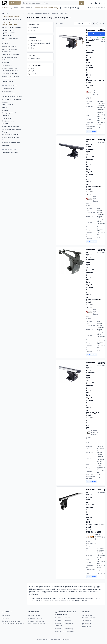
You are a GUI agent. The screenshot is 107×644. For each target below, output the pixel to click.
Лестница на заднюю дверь (11, 143)
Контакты (102, 8)
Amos (32, 68)
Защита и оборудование (10, 152)
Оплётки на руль (7, 60)
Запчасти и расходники (10, 16)
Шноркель (5, 124)
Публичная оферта (35, 618)
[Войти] (89, 3)
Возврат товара (34, 615)
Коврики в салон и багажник (11, 27)
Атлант (32, 74)
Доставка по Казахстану (64, 629)
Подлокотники (6, 52)
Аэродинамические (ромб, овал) (39, 44)
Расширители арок (8, 94)
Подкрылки (5, 63)
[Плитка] (96, 24)
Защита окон (6, 116)
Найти (82, 3)
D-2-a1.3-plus (88, 441)
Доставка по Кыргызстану (65, 632)
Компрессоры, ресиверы (10, 137)
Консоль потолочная (9, 140)
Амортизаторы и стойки (10, 38)
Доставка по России (63, 618)
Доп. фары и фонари (9, 121)
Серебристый (35, 58)
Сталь (32, 30)
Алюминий (33, 27)
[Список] (93, 24)
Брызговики (6, 41)
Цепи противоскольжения (10, 134)
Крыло (32, 48)
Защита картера (8, 22)
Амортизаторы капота (9, 49)
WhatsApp (75, 8)
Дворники (5, 44)
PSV (31, 71)
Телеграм (64, 8)
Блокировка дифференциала (11, 129)
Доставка (15, 8)
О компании (93, 8)
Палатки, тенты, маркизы (10, 126)
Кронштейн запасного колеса (12, 97)
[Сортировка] (82, 24)
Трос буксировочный (9, 113)
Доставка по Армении (63, 621)
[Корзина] (100, 3)
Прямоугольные (35, 40)
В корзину (97, 34)
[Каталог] (15, 3)
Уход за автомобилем (9, 73)
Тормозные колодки (9, 33)
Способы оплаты (26, 8)
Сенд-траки (6, 132)
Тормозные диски (8, 30)
